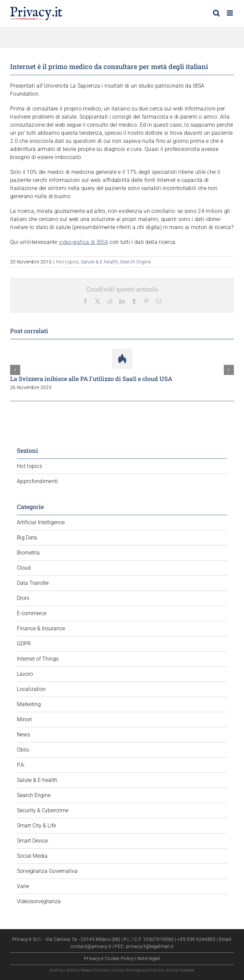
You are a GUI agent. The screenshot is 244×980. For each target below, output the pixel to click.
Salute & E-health (99, 262)
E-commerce (32, 613)
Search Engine (135, 262)
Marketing (29, 704)
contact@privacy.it (91, 946)
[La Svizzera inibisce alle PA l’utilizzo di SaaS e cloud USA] (122, 352)
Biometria (28, 553)
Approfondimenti (38, 481)
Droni (23, 598)
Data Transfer (33, 583)
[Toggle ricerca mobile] (216, 13)
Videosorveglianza (39, 901)
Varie (23, 886)
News (23, 735)
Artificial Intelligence (41, 522)
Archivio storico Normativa (120, 970)
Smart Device (32, 841)
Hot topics (67, 262)
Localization (31, 689)
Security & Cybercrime (43, 810)
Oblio (23, 750)
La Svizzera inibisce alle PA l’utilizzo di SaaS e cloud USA (91, 379)
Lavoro (25, 674)
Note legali (149, 958)
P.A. (21, 765)
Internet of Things (38, 659)
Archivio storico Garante (171, 970)
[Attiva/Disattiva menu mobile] (230, 13)
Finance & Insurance (41, 628)
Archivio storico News (70, 970)
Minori (24, 719)
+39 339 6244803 (196, 939)
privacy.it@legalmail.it (150, 946)
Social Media (32, 856)
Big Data (27, 538)
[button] (15, 370)
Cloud (24, 568)
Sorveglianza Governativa (47, 871)
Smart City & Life (36, 826)
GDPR (24, 644)
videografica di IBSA (83, 242)
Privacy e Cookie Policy (109, 958)
